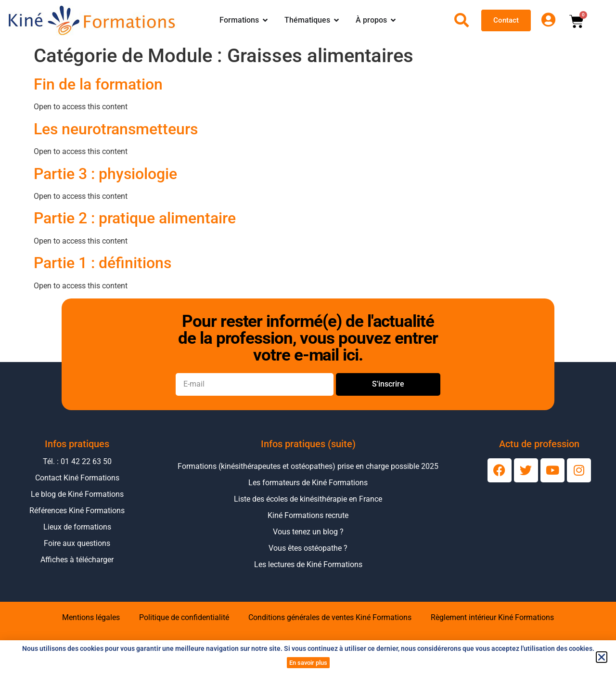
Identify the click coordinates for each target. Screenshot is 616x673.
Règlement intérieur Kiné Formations (492, 617)
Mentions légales (91, 617)
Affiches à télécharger (77, 560)
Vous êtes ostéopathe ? (308, 548)
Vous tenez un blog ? (308, 532)
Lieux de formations (77, 527)
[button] (602, 657)
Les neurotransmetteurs (116, 129)
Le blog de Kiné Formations (77, 494)
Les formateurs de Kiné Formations (308, 483)
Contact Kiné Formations (77, 478)
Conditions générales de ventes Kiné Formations (330, 617)
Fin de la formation (98, 84)
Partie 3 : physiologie (105, 174)
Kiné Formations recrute (308, 515)
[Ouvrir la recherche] (462, 20)
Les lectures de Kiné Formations (308, 564)
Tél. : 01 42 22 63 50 (77, 461)
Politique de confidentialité (184, 617)
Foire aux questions (77, 543)
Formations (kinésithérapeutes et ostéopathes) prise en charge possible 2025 (308, 466)
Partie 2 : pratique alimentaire (135, 218)
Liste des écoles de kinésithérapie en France (308, 499)
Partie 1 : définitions (103, 263)
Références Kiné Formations (77, 511)
